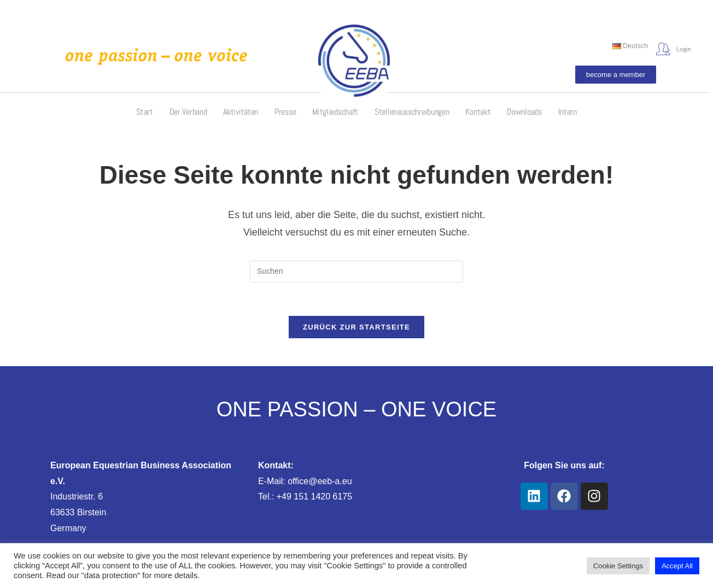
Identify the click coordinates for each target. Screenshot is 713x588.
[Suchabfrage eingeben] (356, 272)
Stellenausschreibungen (412, 112)
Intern (568, 112)
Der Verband (188, 112)
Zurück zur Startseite (356, 327)
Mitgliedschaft (335, 112)
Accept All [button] (677, 566)
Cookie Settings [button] (618, 566)
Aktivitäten (241, 112)
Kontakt (478, 112)
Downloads (524, 112)
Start (145, 112)
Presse (285, 112)
